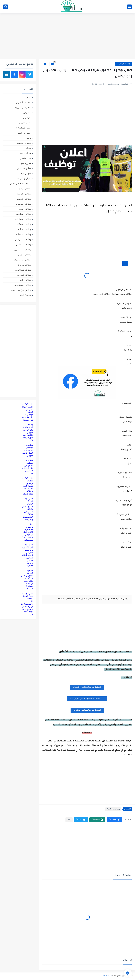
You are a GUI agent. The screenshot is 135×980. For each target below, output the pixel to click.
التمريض (27, 112)
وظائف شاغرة (25, 265)
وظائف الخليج (25, 209)
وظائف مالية (25, 280)
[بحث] (6, 7)
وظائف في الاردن (124, 64)
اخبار (29, 97)
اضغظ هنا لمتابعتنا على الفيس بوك (87, 699)
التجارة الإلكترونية (23, 107)
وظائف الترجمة (24, 194)
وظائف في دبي (24, 275)
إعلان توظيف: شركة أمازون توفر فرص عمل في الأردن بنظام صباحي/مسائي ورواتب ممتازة (27, 555)
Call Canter (26, 295)
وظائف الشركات (24, 224)
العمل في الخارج (23, 128)
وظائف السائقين (24, 214)
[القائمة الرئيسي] (129, 7)
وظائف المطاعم (24, 244)
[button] (115, 820)
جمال (29, 148)
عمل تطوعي (25, 158)
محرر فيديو (26, 163)
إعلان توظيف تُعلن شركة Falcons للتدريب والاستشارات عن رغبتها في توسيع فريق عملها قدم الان (27, 604)
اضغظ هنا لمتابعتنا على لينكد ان (87, 710)
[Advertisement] (67, 37)
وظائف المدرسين (23, 239)
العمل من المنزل (23, 133)
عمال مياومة (25, 153)
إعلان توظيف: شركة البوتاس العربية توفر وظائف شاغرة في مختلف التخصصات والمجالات (27, 509)
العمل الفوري (25, 123)
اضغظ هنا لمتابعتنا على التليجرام (87, 687)
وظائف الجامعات (23, 204)
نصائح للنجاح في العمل (21, 184)
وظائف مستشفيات (22, 285)
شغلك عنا (107, 976)
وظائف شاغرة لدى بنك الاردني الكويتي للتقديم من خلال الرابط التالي (28, 433)
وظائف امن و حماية (22, 260)
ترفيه (29, 138)
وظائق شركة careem (21, 290)
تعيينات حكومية (24, 143)
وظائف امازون (25, 255)
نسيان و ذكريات (24, 178)
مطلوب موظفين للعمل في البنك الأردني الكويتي (28, 451)
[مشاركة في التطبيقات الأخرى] (69, 820)
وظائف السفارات (23, 219)
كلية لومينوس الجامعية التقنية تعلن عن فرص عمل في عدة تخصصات (28, 532)
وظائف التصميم (24, 199)
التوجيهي (27, 118)
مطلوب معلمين (24, 168)
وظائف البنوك (25, 189)
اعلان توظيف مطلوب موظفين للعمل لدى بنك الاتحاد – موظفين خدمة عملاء (27, 486)
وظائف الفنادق (24, 229)
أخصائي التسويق (24, 102)
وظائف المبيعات (24, 234)
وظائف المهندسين (23, 249)
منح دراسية (26, 173)
